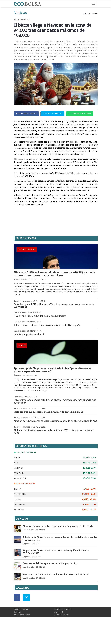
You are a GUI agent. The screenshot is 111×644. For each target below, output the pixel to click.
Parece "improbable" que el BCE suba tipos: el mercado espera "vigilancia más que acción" (55, 418)
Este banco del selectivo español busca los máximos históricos (55, 591)
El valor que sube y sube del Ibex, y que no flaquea (40, 332)
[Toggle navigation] (94, 4)
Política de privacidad (22, 631)
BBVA (16, 479)
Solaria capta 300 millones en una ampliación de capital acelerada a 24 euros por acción (60, 555)
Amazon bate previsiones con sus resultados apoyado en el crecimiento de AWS (55, 437)
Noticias (94, 13)
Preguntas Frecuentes (63, 625)
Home (85, 13)
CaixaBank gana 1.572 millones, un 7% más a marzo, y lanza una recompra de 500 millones (54, 322)
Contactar (18, 628)
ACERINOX (18, 484)
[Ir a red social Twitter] (26, 613)
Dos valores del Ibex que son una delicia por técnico (50, 580)
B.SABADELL (19, 526)
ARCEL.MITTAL (20, 495)
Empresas (22, 361)
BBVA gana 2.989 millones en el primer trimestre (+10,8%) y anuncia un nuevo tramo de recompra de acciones (54, 290)
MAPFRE (17, 516)
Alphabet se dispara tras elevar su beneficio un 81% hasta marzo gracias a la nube (54, 448)
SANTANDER (19, 521)
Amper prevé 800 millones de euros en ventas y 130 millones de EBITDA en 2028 (56, 568)
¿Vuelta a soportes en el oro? (29, 351)
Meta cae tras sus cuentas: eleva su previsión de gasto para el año (48, 428)
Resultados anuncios (27, 266)
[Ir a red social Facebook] (17, 613)
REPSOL (17, 474)
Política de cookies (62, 631)
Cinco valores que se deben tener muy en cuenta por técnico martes (58, 542)
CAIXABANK (19, 489)
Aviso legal (59, 628)
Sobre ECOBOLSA (21, 625)
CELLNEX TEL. (20, 510)
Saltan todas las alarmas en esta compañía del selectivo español (47, 341)
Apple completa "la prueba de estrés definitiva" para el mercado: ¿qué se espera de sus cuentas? (53, 386)
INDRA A (17, 505)
